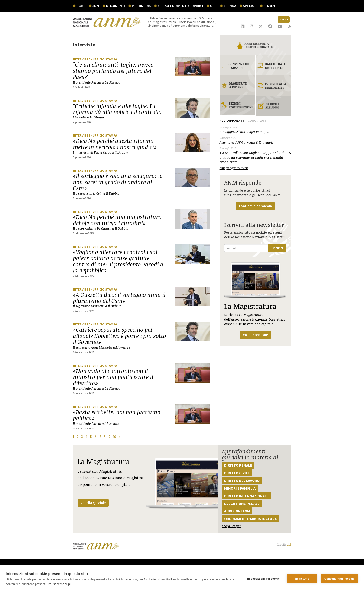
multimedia (141, 6)
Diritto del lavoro (242, 481)
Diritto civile (237, 473)
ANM (96, 6)
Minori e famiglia (240, 488)
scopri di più (232, 526)
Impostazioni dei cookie (263, 579)
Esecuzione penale (242, 504)
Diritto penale (238, 465)
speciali (250, 6)
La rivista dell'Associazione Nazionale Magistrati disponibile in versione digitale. (255, 301)
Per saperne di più (60, 584)
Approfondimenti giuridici (180, 6)
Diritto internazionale (246, 496)
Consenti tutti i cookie (339, 579)
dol (289, 545)
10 (115, 437)
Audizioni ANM (237, 511)
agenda (230, 6)
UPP (213, 6)
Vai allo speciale (93, 503)
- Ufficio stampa (104, 59)
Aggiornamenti (232, 121)
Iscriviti (277, 248)
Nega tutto (302, 579)
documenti (115, 6)
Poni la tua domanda (255, 206)
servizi (269, 6)
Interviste (82, 59)
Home (81, 6)
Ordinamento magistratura (250, 519)
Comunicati (257, 121)
